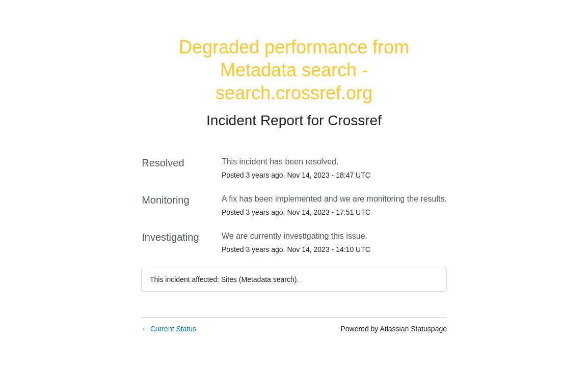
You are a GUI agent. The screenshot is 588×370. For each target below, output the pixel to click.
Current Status (169, 329)
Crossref (355, 120)
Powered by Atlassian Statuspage (394, 329)
